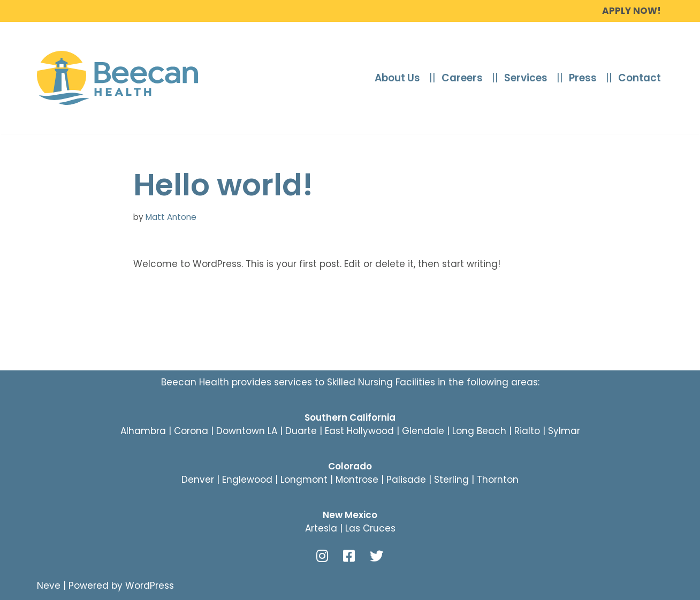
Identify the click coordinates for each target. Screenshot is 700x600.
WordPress (150, 586)
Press (583, 78)
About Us (397, 78)
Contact (640, 78)
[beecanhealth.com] (117, 78)
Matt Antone (171, 217)
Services (526, 78)
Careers (462, 78)
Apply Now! (631, 11)
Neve (49, 586)
